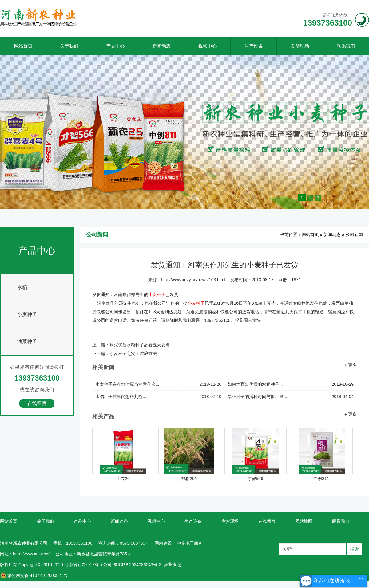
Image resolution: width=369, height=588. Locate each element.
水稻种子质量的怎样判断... (158, 397)
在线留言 (37, 403)
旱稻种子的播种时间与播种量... (291, 397)
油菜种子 (27, 341)
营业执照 (172, 565)
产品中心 (115, 46)
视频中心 (208, 46)
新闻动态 (161, 46)
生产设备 (254, 46)
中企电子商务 (190, 543)
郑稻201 (189, 479)
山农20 (123, 479)
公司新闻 (354, 235)
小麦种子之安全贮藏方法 (133, 353)
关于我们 (69, 46)
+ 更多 (351, 365)
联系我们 (346, 46)
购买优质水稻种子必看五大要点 (140, 345)
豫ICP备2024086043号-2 (137, 565)
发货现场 (300, 46)
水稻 (22, 287)
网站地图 (304, 521)
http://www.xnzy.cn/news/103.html (193, 280)
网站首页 (23, 46)
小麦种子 (27, 314)
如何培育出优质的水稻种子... (291, 384)
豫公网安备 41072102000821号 (34, 575)
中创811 (321, 479)
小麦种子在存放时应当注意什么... (158, 384)
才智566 (255, 479)
